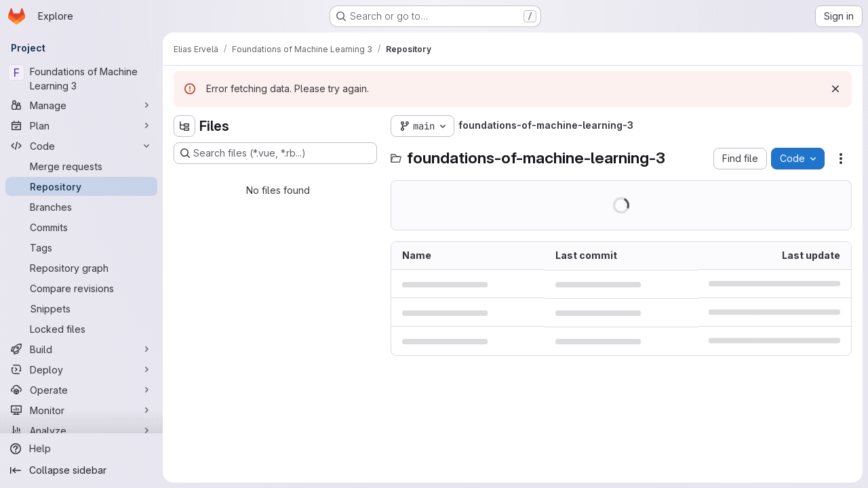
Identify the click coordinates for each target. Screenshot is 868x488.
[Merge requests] (81, 166)
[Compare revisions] (81, 288)
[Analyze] (81, 430)
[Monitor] (81, 410)
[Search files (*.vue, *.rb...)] (275, 153)
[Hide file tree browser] (184, 126)
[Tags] (81, 247)
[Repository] (81, 186)
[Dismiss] (835, 89)
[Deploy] (81, 369)
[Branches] (81, 207)
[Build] (81, 349)
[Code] (81, 146)
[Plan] (81, 125)
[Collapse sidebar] (81, 470)
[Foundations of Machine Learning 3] (81, 79)
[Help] (81, 449)
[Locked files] (81, 329)
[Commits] (81, 227)
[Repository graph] (81, 268)
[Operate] (81, 390)
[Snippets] (81, 308)
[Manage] (81, 105)
